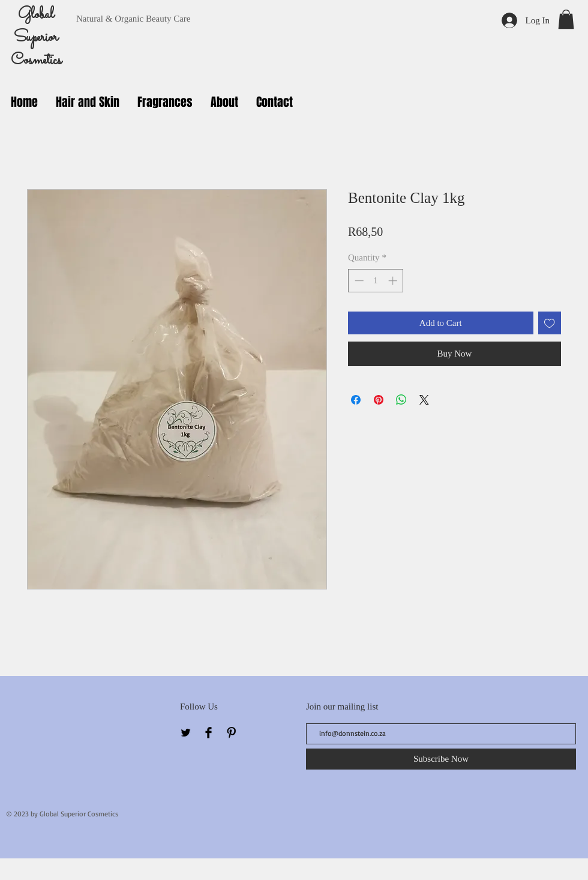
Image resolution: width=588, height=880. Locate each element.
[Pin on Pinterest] (379, 400)
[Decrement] (358, 281)
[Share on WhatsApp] (401, 400)
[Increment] (394, 281)
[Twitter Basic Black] (186, 733)
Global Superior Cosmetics (36, 38)
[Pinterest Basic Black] (231, 733)
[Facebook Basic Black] (208, 733)
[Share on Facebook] (356, 400)
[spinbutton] (376, 281)
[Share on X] (424, 400)
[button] (566, 19)
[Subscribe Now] (441, 759)
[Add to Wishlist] (550, 323)
